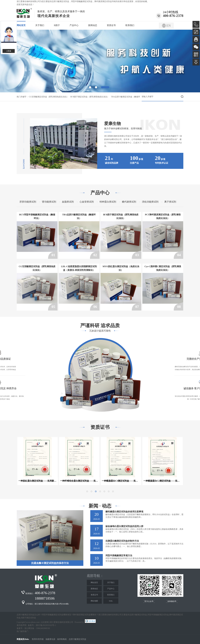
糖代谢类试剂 (129, 202)
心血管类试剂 (87, 202)
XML (111, 601)
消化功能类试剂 (150, 202)
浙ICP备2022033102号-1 (46, 625)
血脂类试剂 (68, 202)
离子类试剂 (170, 202)
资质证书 (111, 25)
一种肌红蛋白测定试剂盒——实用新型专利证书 (38, 481)
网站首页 (21, 25)
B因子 (57, 25)
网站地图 (94, 601)
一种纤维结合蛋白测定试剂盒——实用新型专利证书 (79, 481)
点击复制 (45, 622)
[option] (100, 61)
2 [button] (96, 87)
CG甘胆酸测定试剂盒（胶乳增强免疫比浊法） (49, 97)
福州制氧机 (62, 639)
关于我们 (40, 25)
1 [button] (90, 87)
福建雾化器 (50, 639)
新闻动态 (93, 25)
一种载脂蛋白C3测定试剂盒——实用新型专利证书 (121, 481)
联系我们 (130, 25)
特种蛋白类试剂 (108, 202)
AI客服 (9, 51)
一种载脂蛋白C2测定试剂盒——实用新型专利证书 (163, 481)
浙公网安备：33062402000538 (37, 628)
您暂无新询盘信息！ (25, 5)
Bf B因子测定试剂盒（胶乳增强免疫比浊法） (90, 97)
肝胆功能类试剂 (28, 202)
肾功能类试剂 (49, 202)
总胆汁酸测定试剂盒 (60, 1)
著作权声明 (22, 625)
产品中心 (74, 25)
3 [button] (105, 87)
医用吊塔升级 (38, 639)
